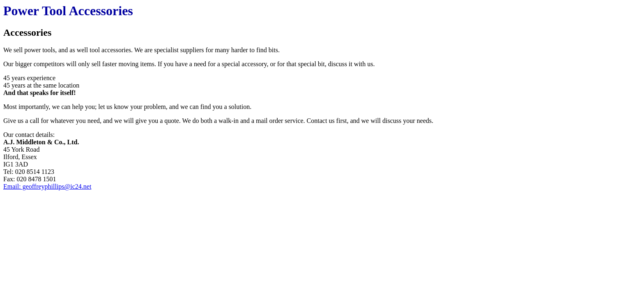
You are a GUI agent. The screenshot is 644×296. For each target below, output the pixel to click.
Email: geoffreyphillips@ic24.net (47, 186)
